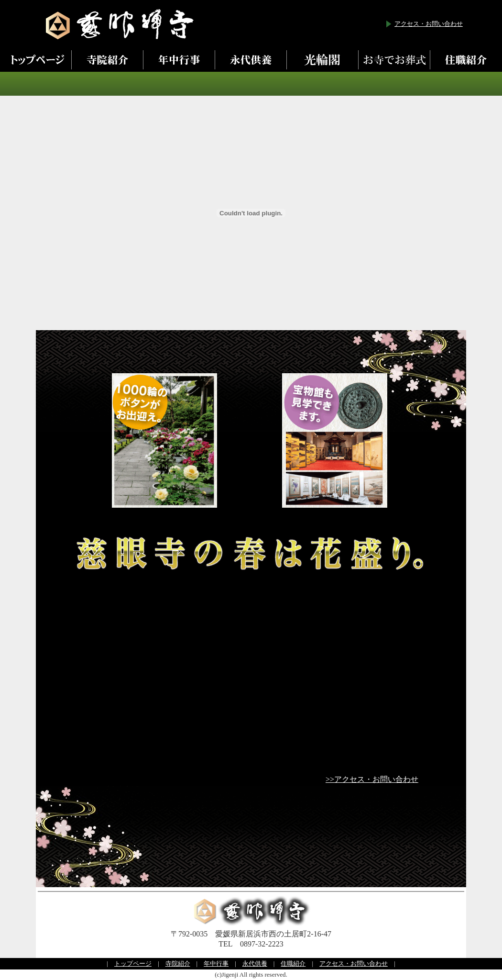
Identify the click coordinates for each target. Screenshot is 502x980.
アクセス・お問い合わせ (429, 24)
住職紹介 (293, 963)
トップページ (133, 963)
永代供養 (255, 963)
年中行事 (216, 963)
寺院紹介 (178, 963)
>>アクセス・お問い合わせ (372, 779)
